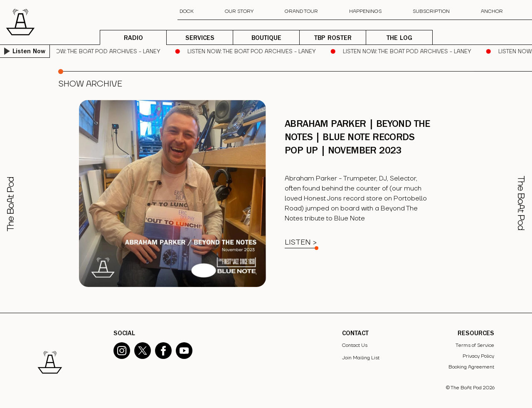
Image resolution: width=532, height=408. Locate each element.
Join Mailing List (361, 358)
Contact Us (355, 345)
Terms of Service (475, 345)
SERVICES (200, 39)
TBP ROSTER (333, 39)
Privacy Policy (478, 356)
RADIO (133, 39)
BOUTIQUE (266, 39)
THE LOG (399, 39)
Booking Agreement (471, 367)
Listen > (301, 242)
